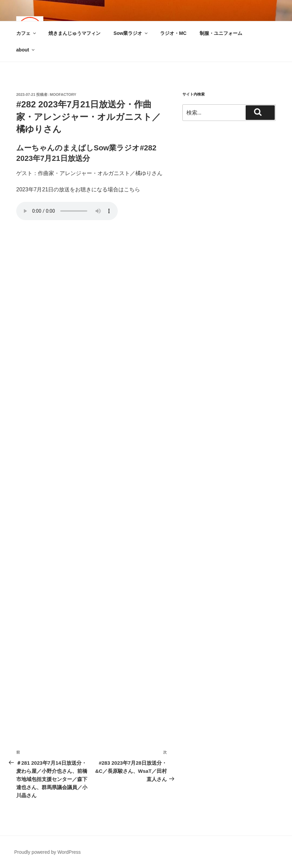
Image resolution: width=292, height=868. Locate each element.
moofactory (63, 94)
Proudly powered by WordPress (48, 852)
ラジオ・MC (173, 33)
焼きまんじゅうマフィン (74, 33)
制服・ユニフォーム (221, 33)
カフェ (27, 33)
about (26, 50)
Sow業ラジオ (131, 33)
